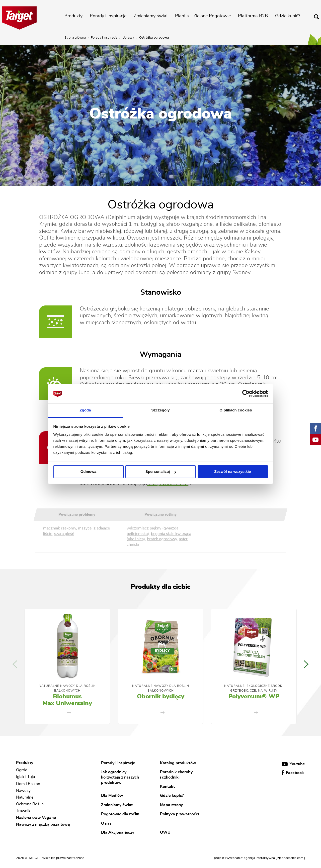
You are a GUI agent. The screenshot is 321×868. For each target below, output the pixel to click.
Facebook (293, 773)
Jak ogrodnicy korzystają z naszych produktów (120, 777)
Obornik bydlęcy (161, 697)
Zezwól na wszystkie (233, 472)
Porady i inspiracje (108, 16)
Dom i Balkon (28, 784)
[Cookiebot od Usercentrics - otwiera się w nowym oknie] (246, 394)
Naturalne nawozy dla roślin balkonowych (67, 688)
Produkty (73, 16)
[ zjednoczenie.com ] (290, 858)
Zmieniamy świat (151, 16)
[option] (67, 666)
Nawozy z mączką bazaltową (43, 824)
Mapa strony (171, 805)
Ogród (22, 770)
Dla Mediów (112, 796)
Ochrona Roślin (30, 804)
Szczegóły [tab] (160, 410)
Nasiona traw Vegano (36, 818)
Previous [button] (15, 664)
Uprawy (128, 38)
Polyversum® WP (254, 697)
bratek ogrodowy (162, 539)
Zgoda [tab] (85, 410)
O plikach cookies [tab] (236, 410)
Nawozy (23, 791)
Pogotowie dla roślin (120, 814)
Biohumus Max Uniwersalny (67, 700)
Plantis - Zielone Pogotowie (203, 16)
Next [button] (306, 664)
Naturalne (25, 797)
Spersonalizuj (161, 472)
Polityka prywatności (179, 814)
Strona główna (75, 38)
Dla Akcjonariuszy (118, 832)
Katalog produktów (178, 763)
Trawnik (23, 811)
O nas (106, 823)
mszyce (85, 528)
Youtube (293, 764)
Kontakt (167, 786)
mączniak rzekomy (60, 528)
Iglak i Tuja (25, 777)
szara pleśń (64, 534)
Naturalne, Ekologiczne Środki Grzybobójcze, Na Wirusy (254, 688)
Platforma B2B (253, 16)
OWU (165, 832)
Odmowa (88, 472)
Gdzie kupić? (288, 16)
